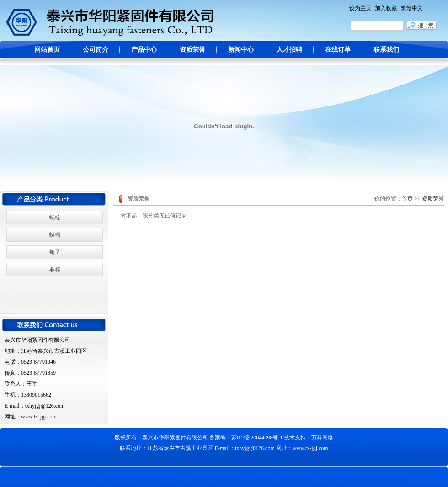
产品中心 (144, 50)
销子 (55, 252)
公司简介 (96, 50)
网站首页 (47, 50)
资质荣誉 (192, 50)
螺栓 (55, 217)
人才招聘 (289, 50)
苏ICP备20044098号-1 (257, 438)
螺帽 (55, 235)
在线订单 (338, 50)
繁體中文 (412, 8)
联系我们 (386, 50)
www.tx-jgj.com (39, 417)
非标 (55, 270)
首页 (407, 199)
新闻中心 (241, 50)
